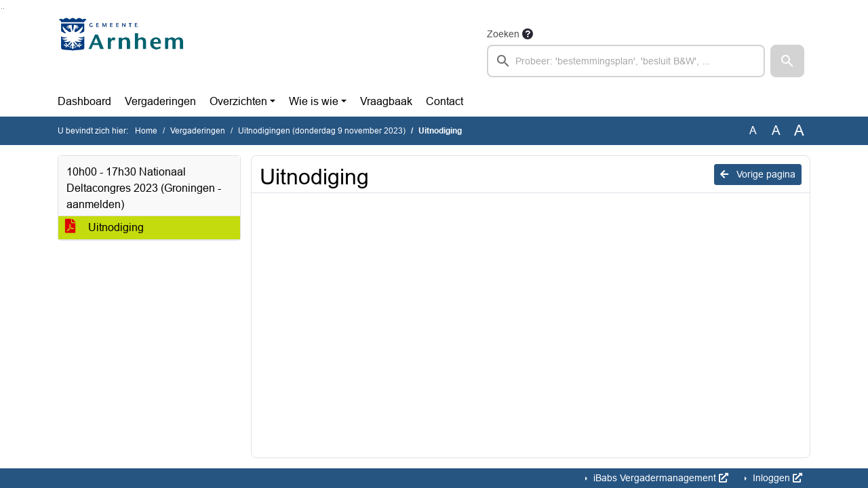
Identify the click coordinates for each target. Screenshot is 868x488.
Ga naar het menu (4, 8)
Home (146, 131)
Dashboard (84, 101)
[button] (787, 61)
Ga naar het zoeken (2, 8)
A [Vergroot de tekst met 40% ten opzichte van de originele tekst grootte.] (799, 131)
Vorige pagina (758, 174)
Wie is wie (314, 101)
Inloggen (776, 478)
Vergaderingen (160, 101)
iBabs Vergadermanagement (659, 478)
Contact (445, 101)
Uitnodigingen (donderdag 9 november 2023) (322, 131)
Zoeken (503, 34)
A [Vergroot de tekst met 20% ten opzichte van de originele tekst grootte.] (776, 130)
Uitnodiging (104, 227)
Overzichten (238, 101)
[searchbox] (626, 61)
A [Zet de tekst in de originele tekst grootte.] (753, 130)
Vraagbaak (386, 101)
